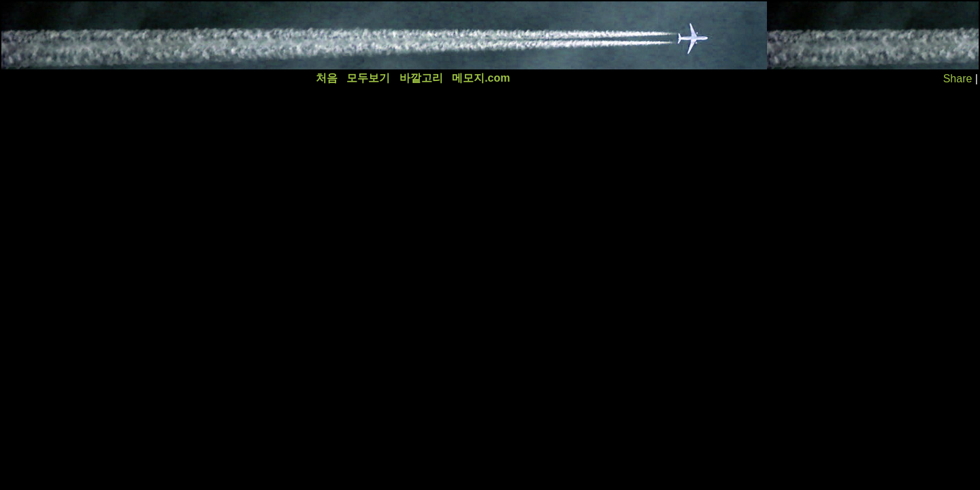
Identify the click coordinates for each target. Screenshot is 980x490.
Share (958, 79)
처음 (327, 78)
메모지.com (481, 78)
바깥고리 (421, 78)
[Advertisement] (250, 35)
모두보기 (368, 78)
